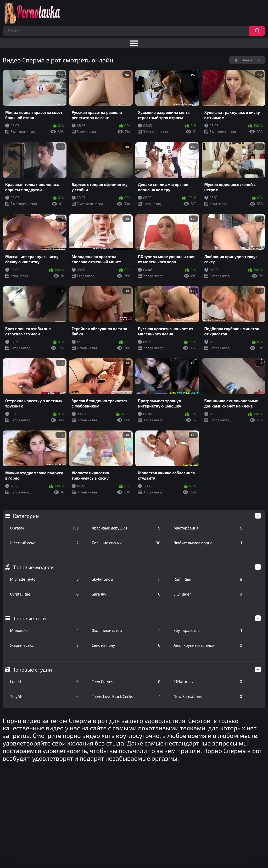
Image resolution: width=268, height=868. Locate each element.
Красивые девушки (126, 528)
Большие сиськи (126, 543)
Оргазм (44, 528)
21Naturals (208, 681)
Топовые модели (33, 567)
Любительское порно (208, 543)
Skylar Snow (126, 579)
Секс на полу (126, 645)
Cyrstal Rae (44, 594)
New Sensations (208, 696)
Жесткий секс (44, 543)
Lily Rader (208, 594)
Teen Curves (126, 681)
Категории (26, 516)
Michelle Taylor (44, 579)
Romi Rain (208, 579)
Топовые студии (32, 669)
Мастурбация (208, 528)
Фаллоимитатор (126, 630)
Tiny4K (44, 696)
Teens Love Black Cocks (126, 696)
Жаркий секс (44, 645)
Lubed (44, 681)
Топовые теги (29, 618)
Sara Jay (126, 594)
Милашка (44, 630)
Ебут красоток (208, 630)
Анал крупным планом (208, 645)
